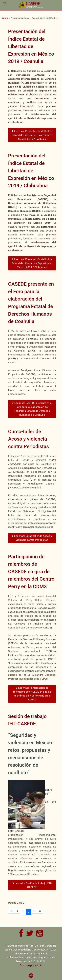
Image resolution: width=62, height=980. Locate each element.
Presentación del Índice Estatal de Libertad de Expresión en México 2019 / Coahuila (31, 46)
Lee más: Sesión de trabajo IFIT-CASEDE (32, 885)
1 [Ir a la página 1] (23, 912)
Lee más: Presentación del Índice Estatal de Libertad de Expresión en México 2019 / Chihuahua (32, 263)
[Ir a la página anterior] (17, 911)
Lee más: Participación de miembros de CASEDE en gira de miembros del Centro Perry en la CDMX (32, 694)
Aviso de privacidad (31, 965)
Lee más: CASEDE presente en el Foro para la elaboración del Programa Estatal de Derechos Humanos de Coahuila (32, 409)
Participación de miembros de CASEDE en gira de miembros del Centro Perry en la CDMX (31, 571)
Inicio (5, 18)
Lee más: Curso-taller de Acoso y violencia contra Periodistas (32, 538)
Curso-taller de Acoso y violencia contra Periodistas (28, 439)
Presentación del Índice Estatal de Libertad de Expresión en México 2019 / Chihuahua (31, 171)
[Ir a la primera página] (11, 911)
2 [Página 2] (29, 912)
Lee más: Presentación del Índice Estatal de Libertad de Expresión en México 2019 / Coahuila (32, 135)
